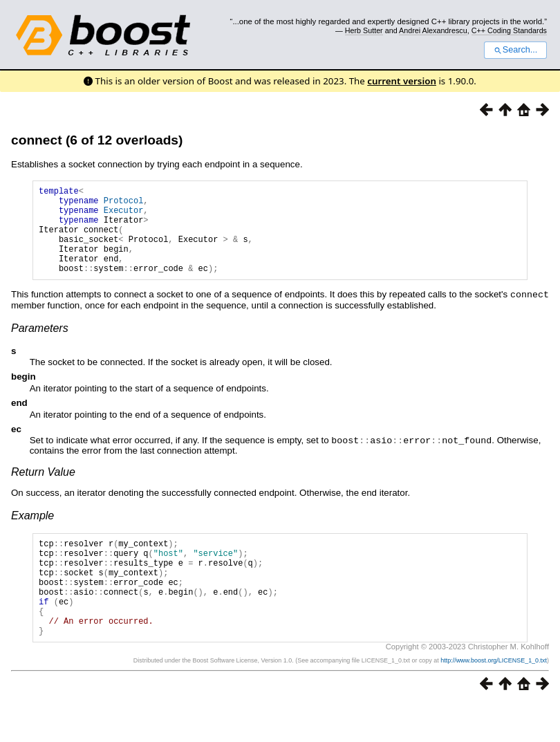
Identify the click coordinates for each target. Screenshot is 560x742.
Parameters (40, 346)
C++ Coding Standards (509, 30)
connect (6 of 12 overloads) (97, 140)
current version (402, 81)
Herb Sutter (364, 30)
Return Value (43, 489)
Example (32, 533)
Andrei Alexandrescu (433, 30)
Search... (515, 50)
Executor (124, 216)
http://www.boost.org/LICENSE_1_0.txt (494, 698)
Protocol (124, 204)
